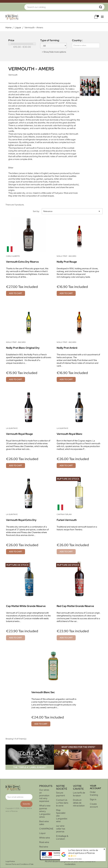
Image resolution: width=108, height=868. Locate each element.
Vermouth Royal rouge (19, 434)
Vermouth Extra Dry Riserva (22, 262)
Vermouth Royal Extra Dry (21, 520)
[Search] (64, 7)
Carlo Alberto (13, 256)
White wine (45, 838)
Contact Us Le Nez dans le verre (62, 803)
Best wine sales (44, 823)
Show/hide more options (55, 52)
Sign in (93, 799)
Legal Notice (10, 861)
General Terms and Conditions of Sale (19, 864)
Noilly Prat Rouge (67, 262)
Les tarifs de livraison (79, 794)
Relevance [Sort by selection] (72, 211)
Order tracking (94, 794)
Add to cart (16, 293)
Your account (95, 787)
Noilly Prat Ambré (67, 348)
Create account (94, 805)
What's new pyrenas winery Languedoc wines (45, 811)
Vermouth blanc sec (43, 692)
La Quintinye (12, 428)
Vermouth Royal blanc (69, 434)
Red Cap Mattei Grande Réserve (75, 606)
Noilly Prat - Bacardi (66, 256)
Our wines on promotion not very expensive (44, 795)
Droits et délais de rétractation (79, 803)
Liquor (42, 833)
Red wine (44, 847)
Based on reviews (75, 859)
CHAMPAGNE (46, 829)
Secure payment (61, 794)
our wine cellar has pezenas (61, 829)
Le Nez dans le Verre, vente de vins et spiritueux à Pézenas (83, 852)
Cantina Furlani (64, 514)
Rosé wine (44, 842)
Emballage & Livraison (62, 837)
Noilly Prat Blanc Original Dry (23, 348)
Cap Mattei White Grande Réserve (26, 606)
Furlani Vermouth (67, 520)
